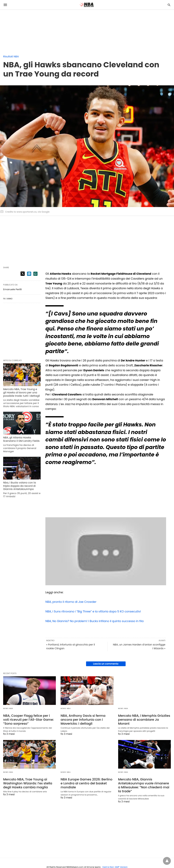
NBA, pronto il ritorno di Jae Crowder (71, 602)
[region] (24, 30)
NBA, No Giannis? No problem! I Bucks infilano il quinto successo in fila (95, 621)
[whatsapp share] (35, 274)
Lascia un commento (106, 664)
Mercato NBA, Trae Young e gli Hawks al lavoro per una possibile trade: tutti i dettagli (22, 393)
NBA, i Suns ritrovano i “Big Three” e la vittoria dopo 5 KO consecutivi (93, 611)
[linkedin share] (29, 274)
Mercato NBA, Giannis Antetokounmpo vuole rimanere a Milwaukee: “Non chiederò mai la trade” (144, 785)
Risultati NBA (11, 57)
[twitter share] (23, 274)
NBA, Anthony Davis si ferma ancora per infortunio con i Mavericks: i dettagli (83, 720)
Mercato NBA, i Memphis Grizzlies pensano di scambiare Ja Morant (144, 720)
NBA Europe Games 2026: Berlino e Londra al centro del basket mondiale (86, 783)
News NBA (8, 708)
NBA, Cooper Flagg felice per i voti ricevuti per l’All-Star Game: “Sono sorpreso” (28, 720)
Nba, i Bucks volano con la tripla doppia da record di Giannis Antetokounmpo (20, 486)
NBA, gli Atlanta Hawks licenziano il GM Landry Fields (21, 439)
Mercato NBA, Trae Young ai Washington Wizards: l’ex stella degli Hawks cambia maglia (28, 783)
